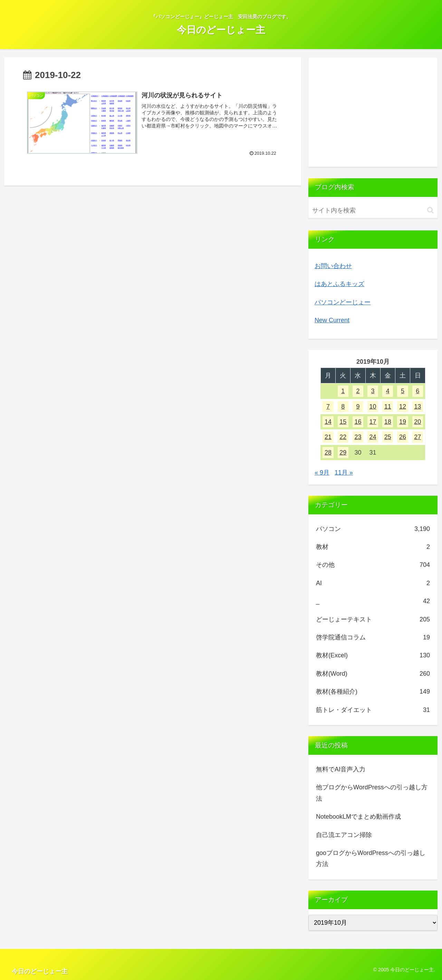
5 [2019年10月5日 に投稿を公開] (403, 391)
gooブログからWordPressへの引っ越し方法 (371, 858)
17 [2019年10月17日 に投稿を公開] (373, 422)
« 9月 (322, 473)
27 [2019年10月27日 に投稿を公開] (417, 437)
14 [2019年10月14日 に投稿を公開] (328, 422)
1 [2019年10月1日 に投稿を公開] (343, 391)
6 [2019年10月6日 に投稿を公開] (417, 391)
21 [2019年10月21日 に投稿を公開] (328, 437)
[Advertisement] (373, 112)
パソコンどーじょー (343, 302)
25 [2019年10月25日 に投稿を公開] (388, 437)
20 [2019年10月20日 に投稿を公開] (417, 422)
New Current (332, 320)
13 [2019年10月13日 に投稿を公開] (417, 407)
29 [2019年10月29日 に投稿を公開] (343, 453)
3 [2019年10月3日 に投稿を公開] (373, 391)
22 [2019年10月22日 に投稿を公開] (343, 437)
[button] (430, 210)
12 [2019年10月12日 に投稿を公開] (403, 407)
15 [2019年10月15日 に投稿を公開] (343, 422)
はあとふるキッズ (339, 284)
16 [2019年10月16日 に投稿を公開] (358, 422)
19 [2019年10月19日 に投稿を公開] (403, 422)
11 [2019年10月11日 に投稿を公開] (388, 407)
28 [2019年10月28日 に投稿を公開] (328, 453)
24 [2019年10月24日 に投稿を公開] (373, 437)
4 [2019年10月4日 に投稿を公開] (388, 391)
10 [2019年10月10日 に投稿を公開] (373, 407)
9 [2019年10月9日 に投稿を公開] (358, 407)
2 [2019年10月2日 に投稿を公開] (358, 391)
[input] (373, 211)
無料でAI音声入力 (341, 769)
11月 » (344, 473)
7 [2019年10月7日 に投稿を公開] (328, 407)
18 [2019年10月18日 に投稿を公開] (388, 422)
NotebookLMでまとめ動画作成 (358, 817)
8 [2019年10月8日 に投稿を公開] (343, 407)
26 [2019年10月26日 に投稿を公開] (403, 437)
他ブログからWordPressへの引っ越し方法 (372, 793)
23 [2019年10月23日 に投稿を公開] (358, 437)
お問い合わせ (333, 266)
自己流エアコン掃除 (344, 835)
